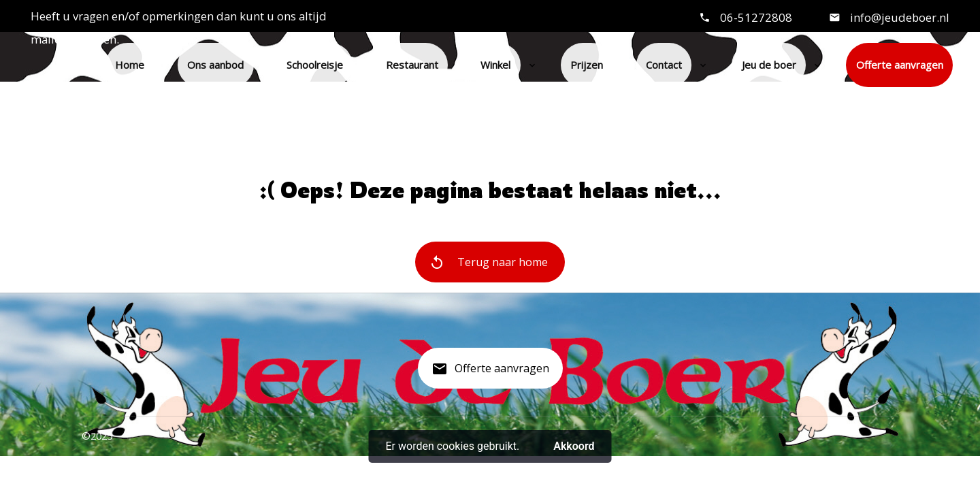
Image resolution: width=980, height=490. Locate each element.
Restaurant (412, 65)
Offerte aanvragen (900, 65)
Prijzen (587, 65)
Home (130, 65)
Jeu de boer (769, 65)
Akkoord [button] (574, 446)
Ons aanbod (215, 65)
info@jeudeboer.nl (898, 17)
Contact (664, 65)
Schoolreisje (315, 65)
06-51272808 (756, 17)
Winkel (495, 65)
